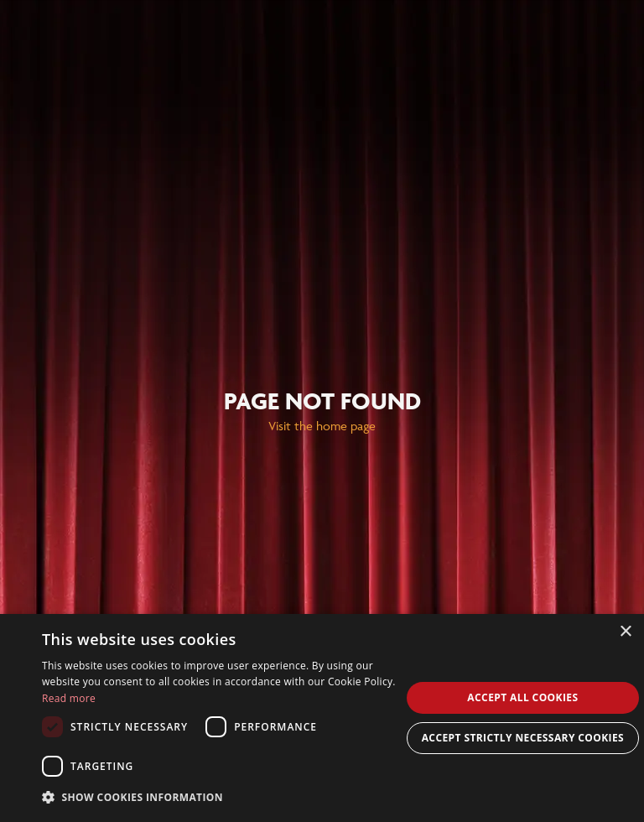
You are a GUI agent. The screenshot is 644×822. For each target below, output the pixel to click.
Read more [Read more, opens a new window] (69, 698)
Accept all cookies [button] (522, 697)
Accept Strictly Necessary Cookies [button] (523, 738)
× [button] (625, 632)
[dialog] (322, 718)
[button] (221, 798)
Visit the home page (322, 426)
